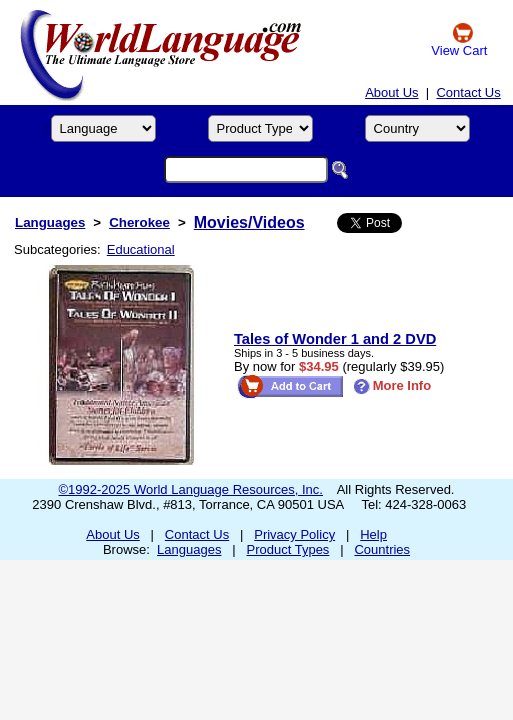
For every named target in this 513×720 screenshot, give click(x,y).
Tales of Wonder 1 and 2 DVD (335, 339)
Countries (382, 549)
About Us (391, 92)
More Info (392, 385)
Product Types (288, 549)
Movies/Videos (249, 222)
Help (373, 534)
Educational (141, 249)
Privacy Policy (294, 534)
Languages (50, 222)
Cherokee (139, 222)
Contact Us (468, 92)
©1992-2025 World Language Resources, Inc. (191, 489)
